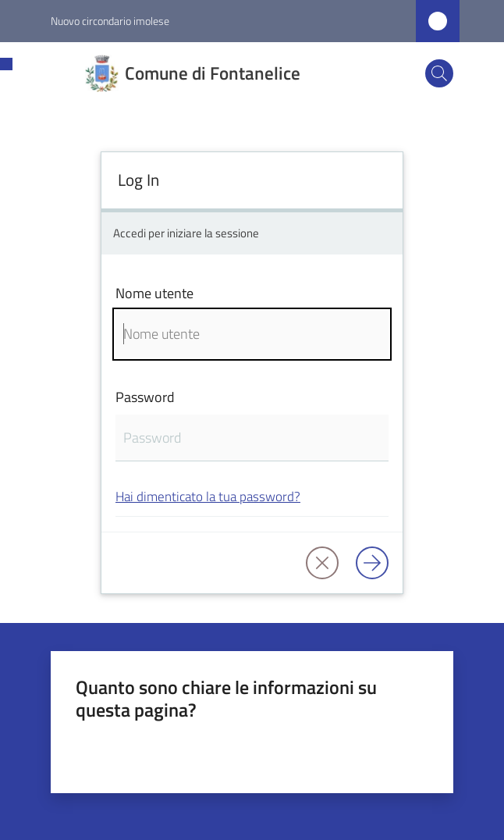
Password (145, 397)
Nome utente (154, 293)
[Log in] (372, 563)
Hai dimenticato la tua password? (208, 496)
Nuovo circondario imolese (110, 21)
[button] (439, 73)
